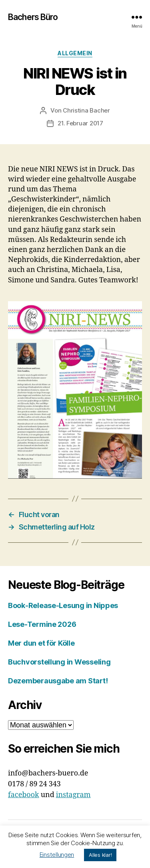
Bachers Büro (33, 17)
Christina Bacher (86, 110)
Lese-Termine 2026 (42, 624)
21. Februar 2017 (80, 123)
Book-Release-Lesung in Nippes (63, 605)
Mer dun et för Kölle (41, 643)
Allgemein (75, 53)
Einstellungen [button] (57, 855)
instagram (73, 795)
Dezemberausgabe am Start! (58, 681)
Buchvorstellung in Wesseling (59, 662)
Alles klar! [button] (100, 855)
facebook (24, 795)
